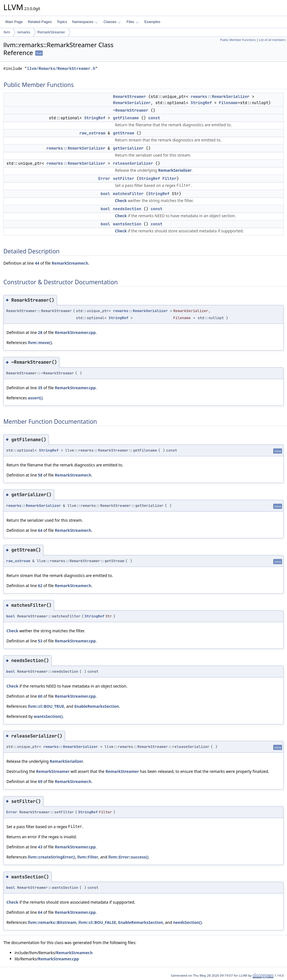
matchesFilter (128, 194)
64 (40, 530)
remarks (24, 32)
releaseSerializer (133, 163)
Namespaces (85, 22)
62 (40, 586)
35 (40, 388)
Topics (62, 22)
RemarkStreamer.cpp (75, 332)
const (154, 118)
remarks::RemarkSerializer (220, 97)
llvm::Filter (88, 857)
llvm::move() (40, 343)
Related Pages (40, 22)
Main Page (14, 22)
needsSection (127, 209)
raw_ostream (92, 133)
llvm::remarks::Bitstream (52, 922)
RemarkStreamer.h (70, 263)
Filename (228, 103)
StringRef (201, 103)
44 (37, 263)
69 (40, 781)
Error (104, 178)
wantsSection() (48, 716)
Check (121, 201)
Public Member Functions (238, 40)
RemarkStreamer (51, 32)
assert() (35, 398)
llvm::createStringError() (51, 857)
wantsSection (127, 224)
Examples (152, 22)
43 (40, 847)
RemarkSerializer (132, 103)
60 (40, 696)
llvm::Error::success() (128, 857)
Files (132, 22)
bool (105, 194)
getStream (124, 133)
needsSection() (187, 922)
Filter (169, 178)
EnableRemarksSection (97, 706)
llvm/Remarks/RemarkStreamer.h (61, 69)
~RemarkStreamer (131, 110)
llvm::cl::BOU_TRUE (46, 706)
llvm (7, 32)
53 (40, 641)
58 (40, 475)
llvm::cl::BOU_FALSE (97, 922)
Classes (112, 22)
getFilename (126, 118)
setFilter (124, 178)
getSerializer (128, 148)
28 (40, 332)
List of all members (272, 40)
